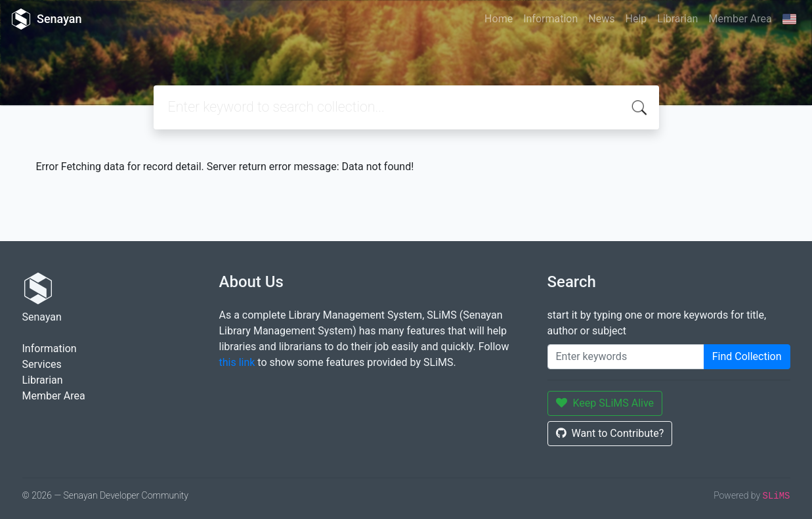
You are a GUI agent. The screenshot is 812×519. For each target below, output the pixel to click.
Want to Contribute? (610, 433)
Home (499, 19)
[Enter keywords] (626, 357)
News (601, 19)
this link (237, 362)
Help (636, 19)
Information (550, 19)
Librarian (677, 19)
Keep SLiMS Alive (605, 403)
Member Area (740, 19)
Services (42, 364)
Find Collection (747, 356)
